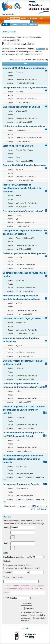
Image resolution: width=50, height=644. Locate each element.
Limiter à (7, 561)
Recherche (15, 18)
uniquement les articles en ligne (17, 565)
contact (25, 628)
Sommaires (15, 24)
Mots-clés (33, 24)
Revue (6, 553)
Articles (6, 24)
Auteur (6, 593)
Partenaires (33, 18)
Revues (25, 24)
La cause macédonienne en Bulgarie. (21, 484)
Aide (41, 18)
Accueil (7, 18)
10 (38, 509)
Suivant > (44, 509)
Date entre (7, 572)
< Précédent (22, 506)
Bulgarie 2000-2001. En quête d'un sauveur (25, 165)
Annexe (6, 598)
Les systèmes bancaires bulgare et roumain (25, 87)
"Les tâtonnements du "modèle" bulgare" (23, 211)
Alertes (24, 18)
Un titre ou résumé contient (14, 577)
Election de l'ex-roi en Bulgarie (18, 146)
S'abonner (41, 49)
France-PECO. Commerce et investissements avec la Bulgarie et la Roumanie (22, 188)
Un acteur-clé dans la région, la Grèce (22, 318)
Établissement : (8, 14)
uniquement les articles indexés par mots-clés (23, 568)
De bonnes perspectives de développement (25, 253)
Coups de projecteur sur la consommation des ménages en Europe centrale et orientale (24, 410)
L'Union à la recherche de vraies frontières (24, 126)
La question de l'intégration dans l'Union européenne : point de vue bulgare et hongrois (23, 459)
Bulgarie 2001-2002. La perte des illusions (24, 68)
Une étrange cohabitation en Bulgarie (22, 107)
